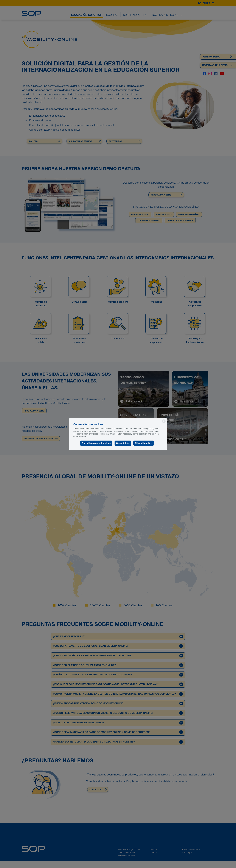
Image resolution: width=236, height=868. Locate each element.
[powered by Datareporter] (164, 423)
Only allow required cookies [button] (96, 443)
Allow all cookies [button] (144, 443)
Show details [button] (123, 443)
